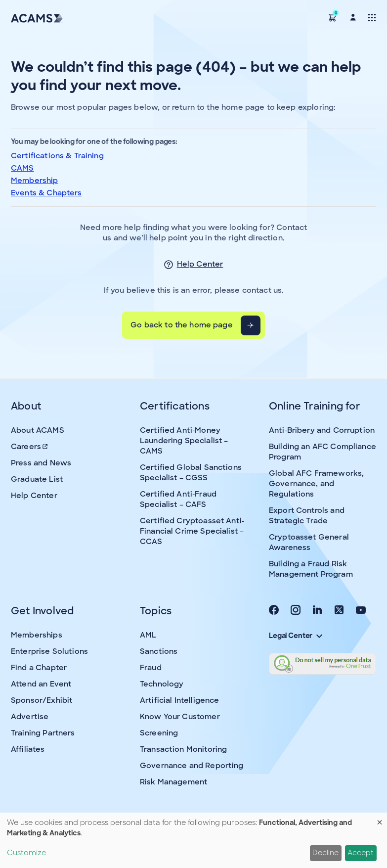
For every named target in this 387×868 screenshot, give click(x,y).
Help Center (200, 264)
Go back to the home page (182, 325)
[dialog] (193, 840)
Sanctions (159, 651)
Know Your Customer (180, 717)
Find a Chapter (39, 668)
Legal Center (296, 636)
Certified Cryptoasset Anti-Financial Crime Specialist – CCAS (192, 531)
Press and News (41, 463)
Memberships (37, 635)
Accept (361, 853)
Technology (162, 684)
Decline (325, 853)
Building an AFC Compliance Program (322, 452)
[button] (333, 17)
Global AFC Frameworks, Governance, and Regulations (316, 484)
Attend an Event (41, 684)
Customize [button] (26, 853)
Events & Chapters (46, 193)
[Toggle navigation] (372, 17)
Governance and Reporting (192, 766)
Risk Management (173, 782)
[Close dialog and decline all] (380, 819)
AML (148, 635)
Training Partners (43, 733)
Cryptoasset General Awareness (309, 542)
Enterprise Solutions (49, 651)
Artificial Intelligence (179, 700)
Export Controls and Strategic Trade (307, 516)
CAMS (22, 168)
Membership (35, 181)
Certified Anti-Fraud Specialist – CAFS (178, 499)
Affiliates (28, 749)
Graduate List (37, 479)
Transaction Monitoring (183, 749)
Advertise (30, 717)
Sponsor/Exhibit (42, 700)
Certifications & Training (57, 156)
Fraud (151, 668)
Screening (159, 733)
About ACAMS (38, 430)
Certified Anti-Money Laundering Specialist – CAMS (184, 441)
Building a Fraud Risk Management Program (311, 569)
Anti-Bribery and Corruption (322, 430)
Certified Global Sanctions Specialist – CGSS (191, 473)
